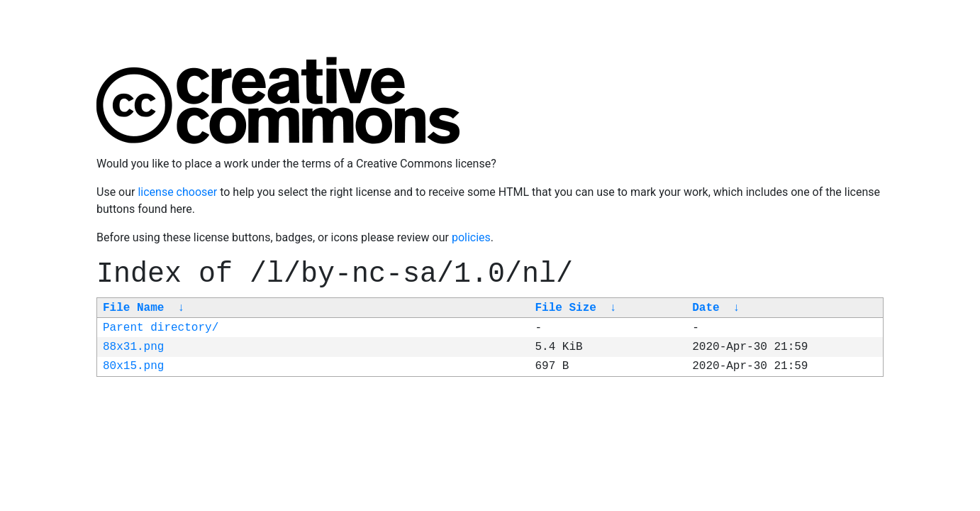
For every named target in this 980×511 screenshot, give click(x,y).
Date (706, 308)
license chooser (177, 192)
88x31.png (133, 347)
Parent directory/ (161, 328)
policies (471, 237)
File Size (565, 308)
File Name (133, 308)
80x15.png (133, 366)
